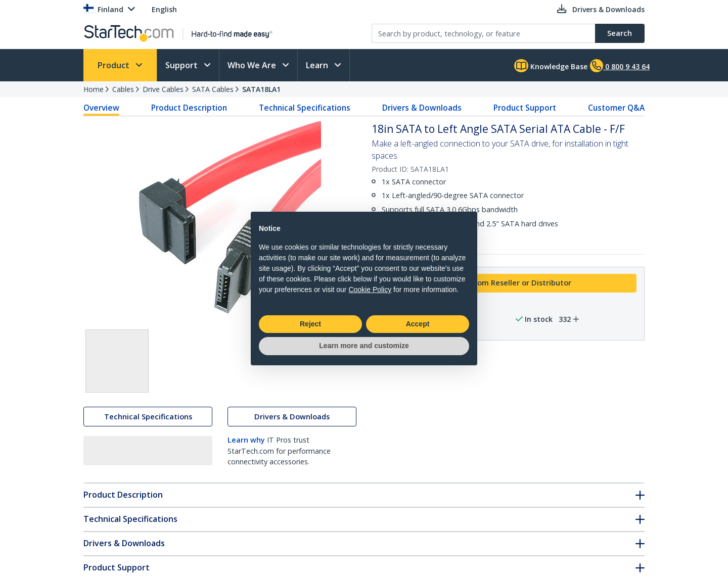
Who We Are (253, 65)
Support (183, 65)
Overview (101, 108)
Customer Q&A (616, 108)
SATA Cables (213, 89)
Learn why (246, 441)
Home (94, 89)
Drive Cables (163, 89)
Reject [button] (310, 324)
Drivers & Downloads (422, 108)
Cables (123, 89)
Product (115, 65)
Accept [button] (418, 324)
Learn (318, 65)
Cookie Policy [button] (370, 290)
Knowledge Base (551, 66)
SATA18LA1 (261, 89)
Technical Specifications (305, 108)
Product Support (525, 108)
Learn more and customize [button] (364, 346)
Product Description (189, 108)
